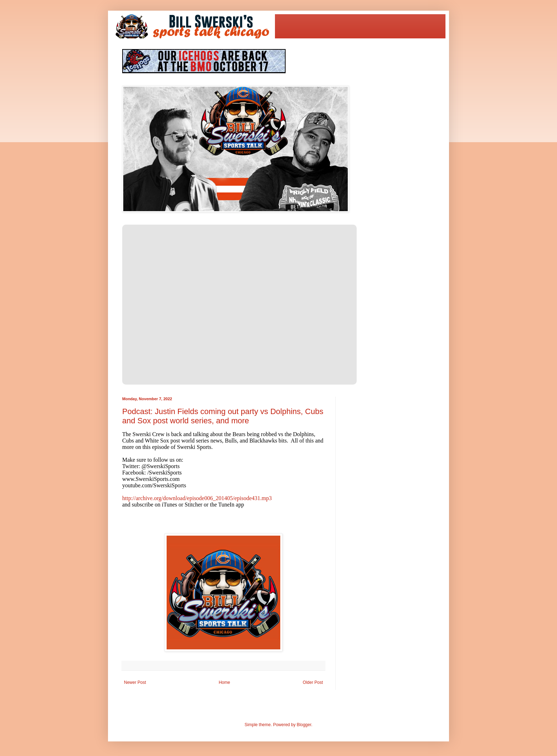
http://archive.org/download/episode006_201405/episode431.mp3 (197, 498)
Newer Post (135, 682)
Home (225, 682)
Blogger (304, 725)
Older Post (313, 682)
